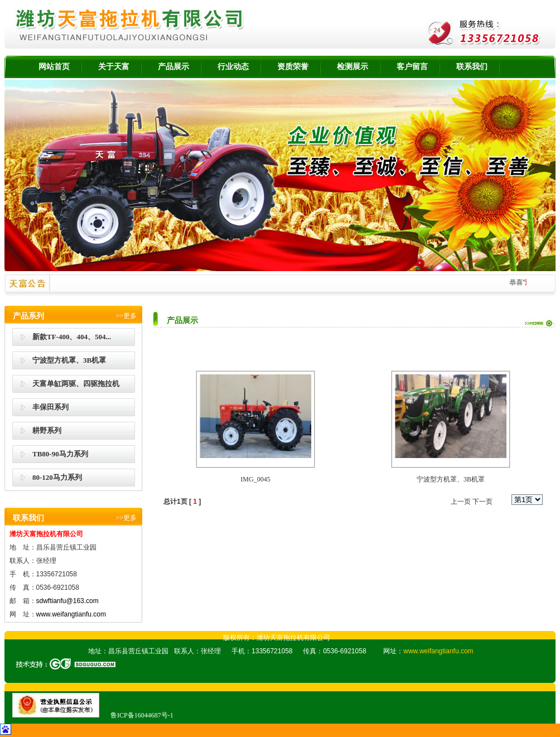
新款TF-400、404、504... (72, 337)
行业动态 (233, 67)
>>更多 (126, 316)
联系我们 (472, 67)
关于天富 (114, 67)
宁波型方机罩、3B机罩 (69, 360)
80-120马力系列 (57, 477)
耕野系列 (47, 430)
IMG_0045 (255, 479)
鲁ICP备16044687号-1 (142, 715)
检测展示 (353, 67)
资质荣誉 (293, 67)
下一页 (482, 502)
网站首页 (54, 67)
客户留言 (412, 67)
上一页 (461, 502)
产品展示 (173, 67)
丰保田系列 (50, 407)
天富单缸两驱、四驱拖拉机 (76, 384)
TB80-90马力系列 (60, 454)
